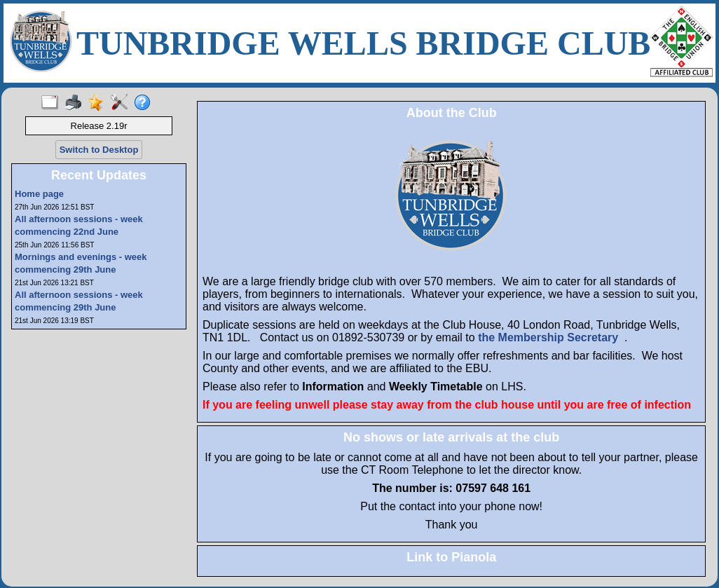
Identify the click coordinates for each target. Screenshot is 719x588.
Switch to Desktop (99, 150)
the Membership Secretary (548, 337)
